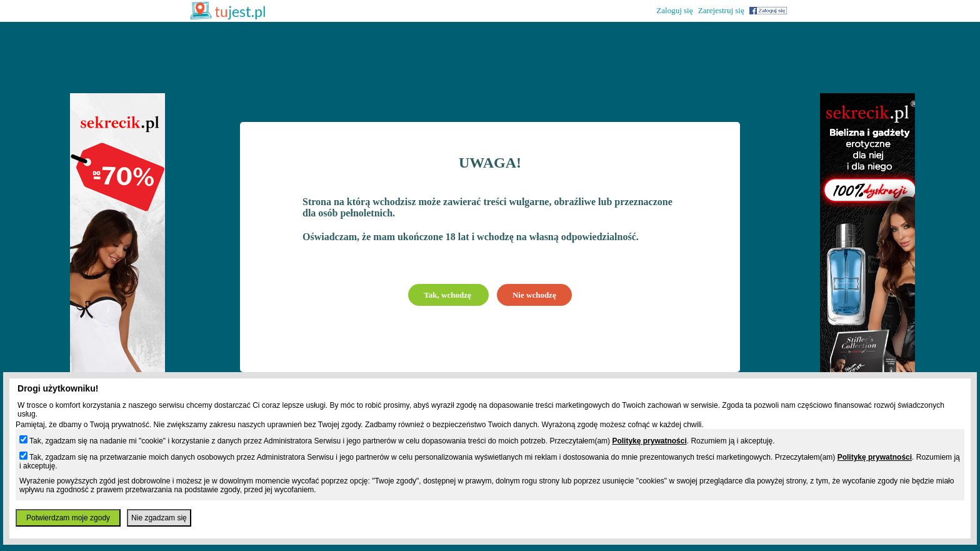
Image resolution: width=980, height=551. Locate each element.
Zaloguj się (674, 10)
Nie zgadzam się (159, 518)
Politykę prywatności (649, 441)
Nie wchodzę (534, 295)
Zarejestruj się (721, 10)
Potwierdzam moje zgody (68, 518)
